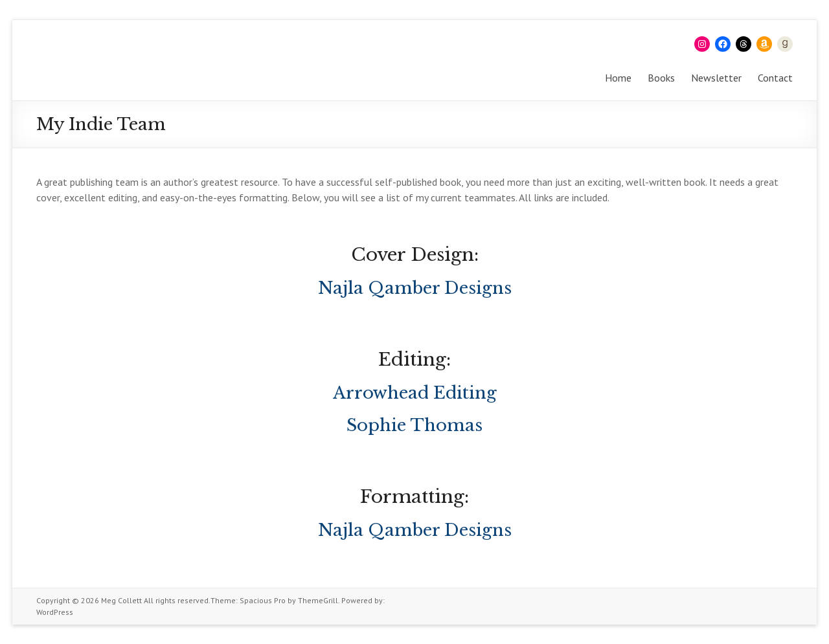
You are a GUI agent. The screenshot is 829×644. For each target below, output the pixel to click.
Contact (775, 78)
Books (661, 78)
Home (618, 78)
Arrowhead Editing (415, 393)
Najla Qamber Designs (415, 288)
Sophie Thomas (414, 425)
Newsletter (716, 78)
